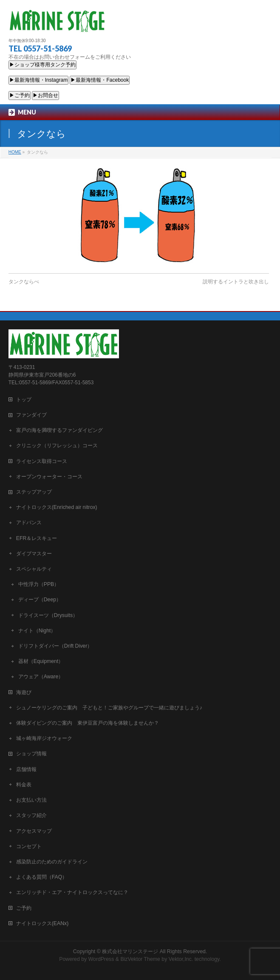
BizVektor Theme (140, 959)
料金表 (24, 785)
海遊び (24, 692)
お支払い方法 (31, 800)
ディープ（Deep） (40, 600)
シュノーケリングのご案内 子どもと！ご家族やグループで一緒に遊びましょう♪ (109, 708)
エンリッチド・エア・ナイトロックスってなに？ (72, 892)
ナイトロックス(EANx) (42, 923)
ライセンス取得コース (42, 461)
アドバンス (29, 523)
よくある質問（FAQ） (42, 877)
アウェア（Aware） (41, 677)
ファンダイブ (31, 415)
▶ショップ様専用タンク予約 (42, 65)
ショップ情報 (31, 754)
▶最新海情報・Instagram (38, 80)
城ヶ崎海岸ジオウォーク (44, 738)
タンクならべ (24, 282)
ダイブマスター (34, 554)
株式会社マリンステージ (130, 951)
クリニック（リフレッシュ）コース (57, 446)
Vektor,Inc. (181, 959)
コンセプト (29, 846)
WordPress (101, 959)
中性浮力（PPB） (39, 584)
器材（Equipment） (41, 661)
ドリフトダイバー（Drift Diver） (55, 646)
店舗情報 (26, 769)
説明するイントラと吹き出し (236, 282)
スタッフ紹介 (31, 815)
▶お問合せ (45, 95)
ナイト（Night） (37, 631)
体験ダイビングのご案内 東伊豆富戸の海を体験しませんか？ (88, 723)
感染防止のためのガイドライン (52, 862)
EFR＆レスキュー (37, 538)
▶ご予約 (20, 95)
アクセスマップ (34, 831)
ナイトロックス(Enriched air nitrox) (57, 507)
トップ (24, 400)
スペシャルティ (34, 569)
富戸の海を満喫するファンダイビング (59, 430)
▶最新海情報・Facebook (100, 80)
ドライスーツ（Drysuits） (48, 615)
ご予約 (24, 908)
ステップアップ (34, 492)
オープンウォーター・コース (49, 477)
